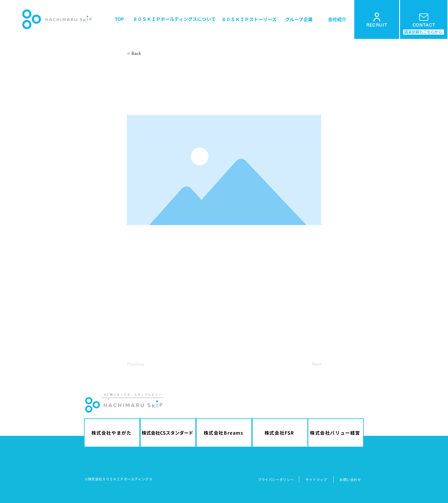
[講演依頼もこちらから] (424, 32)
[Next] (307, 364)
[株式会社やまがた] (112, 433)
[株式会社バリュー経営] (336, 433)
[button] (146, 53)
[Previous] (146, 364)
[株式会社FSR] (280, 433)
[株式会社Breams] (224, 433)
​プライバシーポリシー (276, 479)
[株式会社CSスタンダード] (168, 433)
